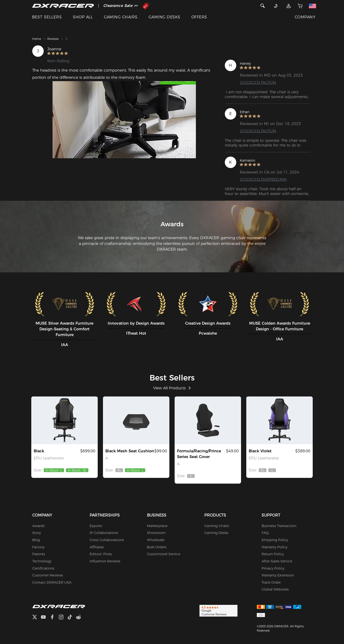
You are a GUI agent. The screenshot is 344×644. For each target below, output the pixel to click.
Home (37, 39)
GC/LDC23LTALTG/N (258, 82)
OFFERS (199, 17)
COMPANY (305, 17)
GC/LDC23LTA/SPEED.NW (263, 179)
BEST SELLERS (47, 17)
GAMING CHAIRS (121, 17)
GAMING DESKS (164, 17)
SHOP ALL (83, 17)
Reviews (53, 39)
